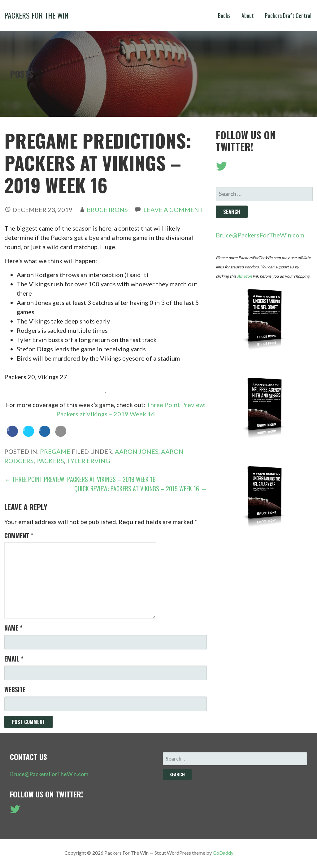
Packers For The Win (36, 15)
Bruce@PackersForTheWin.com (260, 235)
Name (13, 628)
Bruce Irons (107, 210)
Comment (19, 536)
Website (15, 689)
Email (14, 659)
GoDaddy (223, 853)
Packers (50, 461)
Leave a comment (173, 210)
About (248, 15)
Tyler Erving (88, 461)
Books (224, 15)
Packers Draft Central (288, 15)
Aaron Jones (137, 451)
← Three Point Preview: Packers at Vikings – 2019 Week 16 (80, 479)
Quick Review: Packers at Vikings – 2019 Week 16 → (141, 488)
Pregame (55, 451)
